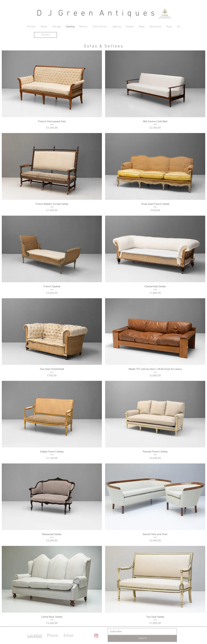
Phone (52, 636)
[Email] (141, 632)
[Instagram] (96, 636)
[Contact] (45, 35)
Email (68, 636)
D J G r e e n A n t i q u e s (96, 13)
